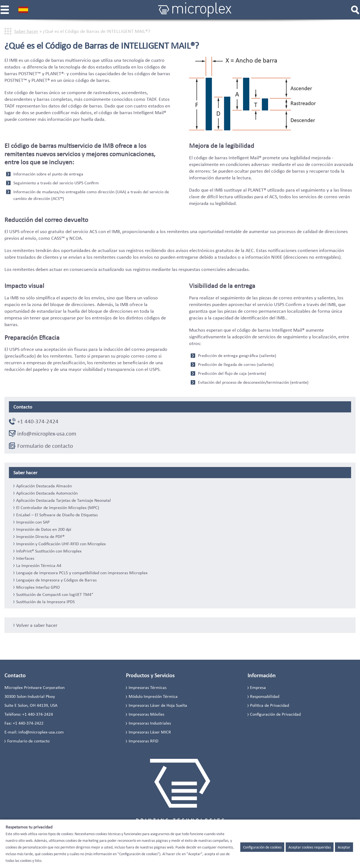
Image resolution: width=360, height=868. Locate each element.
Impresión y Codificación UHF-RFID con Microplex (61, 544)
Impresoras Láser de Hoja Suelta (158, 705)
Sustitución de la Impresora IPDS (45, 602)
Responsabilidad (265, 696)
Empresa (258, 687)
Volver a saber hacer (37, 625)
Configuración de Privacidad (275, 714)
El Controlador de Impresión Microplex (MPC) (58, 508)
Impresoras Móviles (146, 714)
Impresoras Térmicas (148, 687)
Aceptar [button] (344, 847)
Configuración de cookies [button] (262, 847)
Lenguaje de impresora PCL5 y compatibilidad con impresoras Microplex (82, 573)
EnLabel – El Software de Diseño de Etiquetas (57, 515)
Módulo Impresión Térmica (153, 696)
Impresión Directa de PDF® (40, 537)
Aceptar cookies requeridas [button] (310, 847)
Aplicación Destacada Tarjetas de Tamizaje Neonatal (63, 500)
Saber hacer (26, 31)
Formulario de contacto (45, 446)
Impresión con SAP (33, 522)
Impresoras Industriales (150, 723)
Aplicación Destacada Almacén (44, 486)
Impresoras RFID (144, 741)
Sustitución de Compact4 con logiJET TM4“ (55, 595)
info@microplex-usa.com (47, 434)
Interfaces (25, 558)
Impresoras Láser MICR (150, 732)
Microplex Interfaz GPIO (38, 587)
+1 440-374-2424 (38, 421)
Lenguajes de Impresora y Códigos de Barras (56, 580)
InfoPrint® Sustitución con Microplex (49, 551)
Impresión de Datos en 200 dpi (44, 529)
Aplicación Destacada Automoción (47, 493)
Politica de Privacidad (270, 705)
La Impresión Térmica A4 (39, 566)
